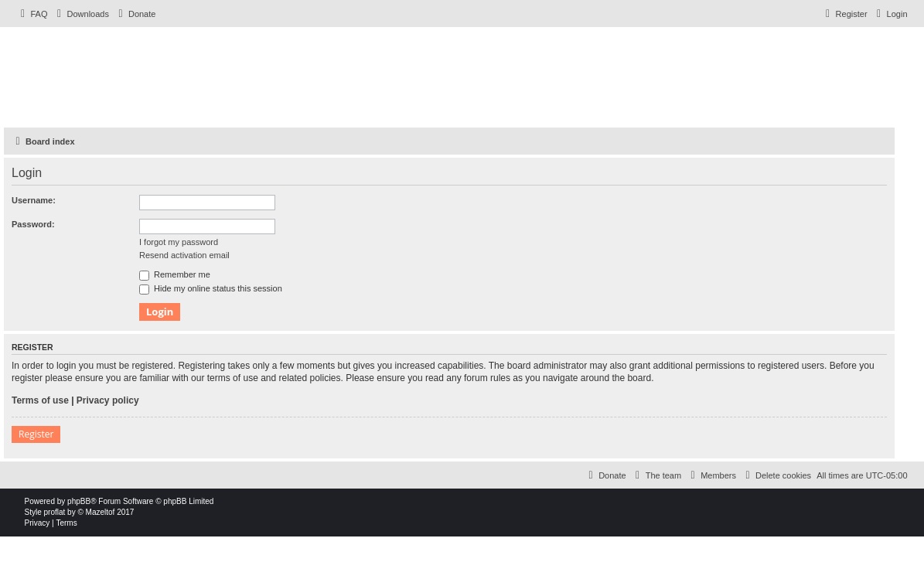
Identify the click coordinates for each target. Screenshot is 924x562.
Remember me (175, 274)
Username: (34, 200)
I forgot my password (179, 242)
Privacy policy (108, 400)
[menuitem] (32, 14)
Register (36, 434)
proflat (55, 512)
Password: (33, 224)
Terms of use (40, 400)
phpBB (79, 501)
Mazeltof (101, 512)
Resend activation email (184, 255)
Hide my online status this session (211, 288)
